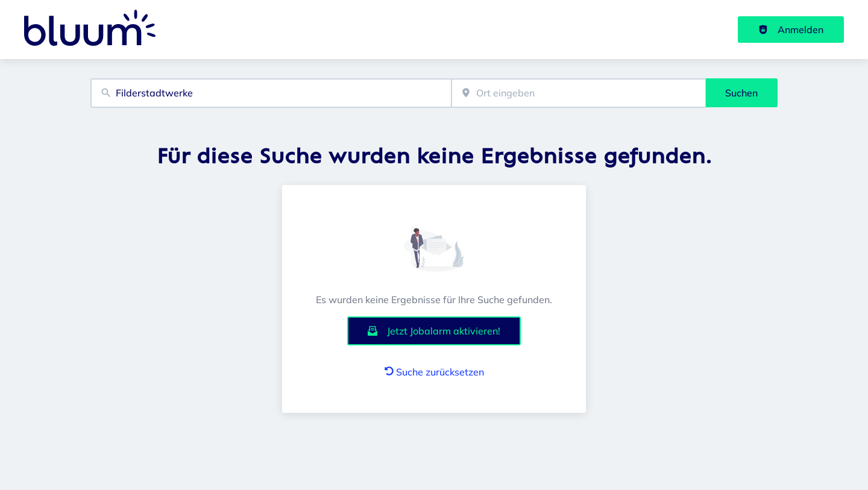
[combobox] (271, 93)
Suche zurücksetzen (434, 372)
